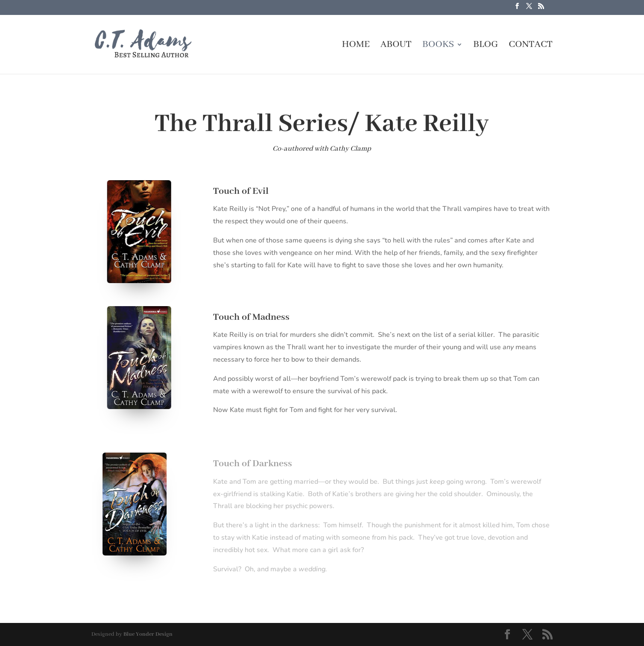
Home (356, 46)
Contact (531, 46)
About (396, 46)
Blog (486, 46)
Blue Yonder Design (148, 634)
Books (438, 46)
